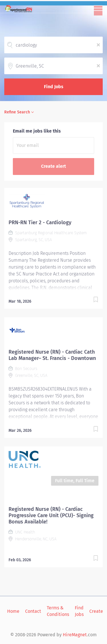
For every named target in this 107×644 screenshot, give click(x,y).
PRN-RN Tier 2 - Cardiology (40, 222)
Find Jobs (54, 87)
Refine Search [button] (17, 112)
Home (13, 611)
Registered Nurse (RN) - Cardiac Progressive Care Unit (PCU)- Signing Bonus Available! (51, 515)
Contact (33, 611)
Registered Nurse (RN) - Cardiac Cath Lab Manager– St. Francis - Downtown (52, 355)
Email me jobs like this (37, 131)
